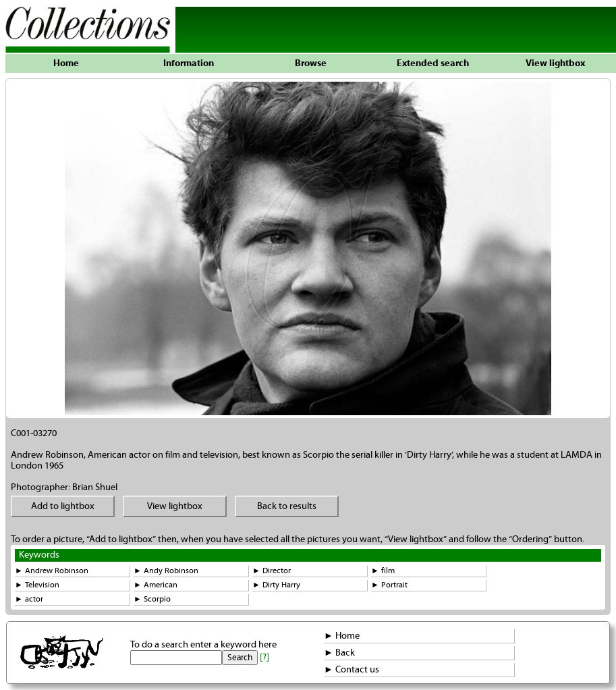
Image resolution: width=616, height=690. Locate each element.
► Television (37, 585)
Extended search (433, 63)
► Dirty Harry (276, 585)
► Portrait (389, 585)
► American (156, 585)
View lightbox (555, 63)
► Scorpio (152, 599)
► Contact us (352, 670)
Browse (311, 63)
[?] (264, 658)
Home (66, 63)
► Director (272, 571)
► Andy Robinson (166, 571)
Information (189, 63)
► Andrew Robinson (52, 571)
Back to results (287, 506)
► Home (342, 636)
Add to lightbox (63, 506)
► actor (29, 599)
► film (383, 571)
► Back (339, 653)
